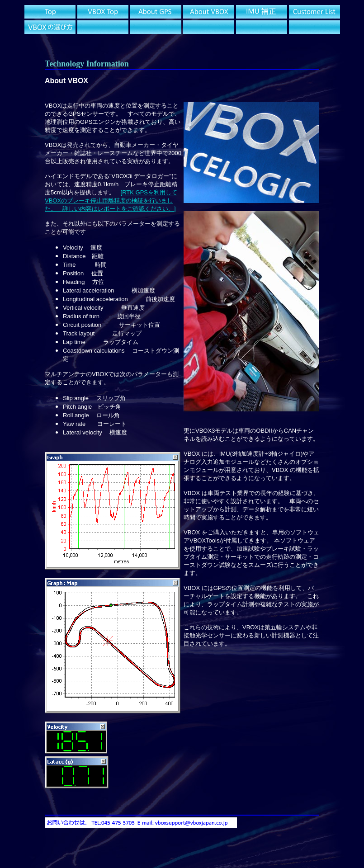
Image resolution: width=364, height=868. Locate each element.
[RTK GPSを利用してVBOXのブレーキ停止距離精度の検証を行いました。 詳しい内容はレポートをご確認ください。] (111, 200)
